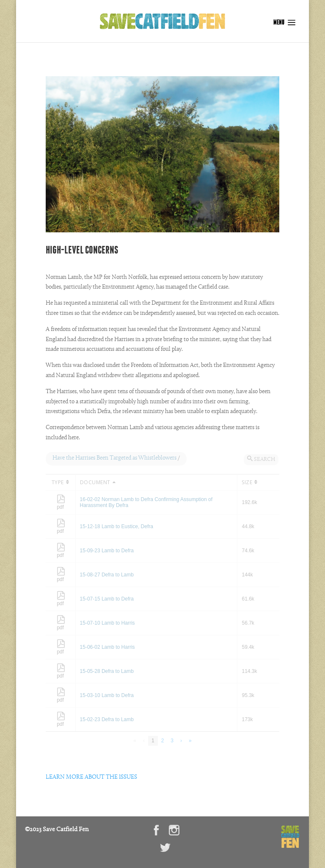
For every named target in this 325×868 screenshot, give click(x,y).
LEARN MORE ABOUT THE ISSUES (91, 777)
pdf (61, 504)
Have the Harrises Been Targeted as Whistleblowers (114, 458)
